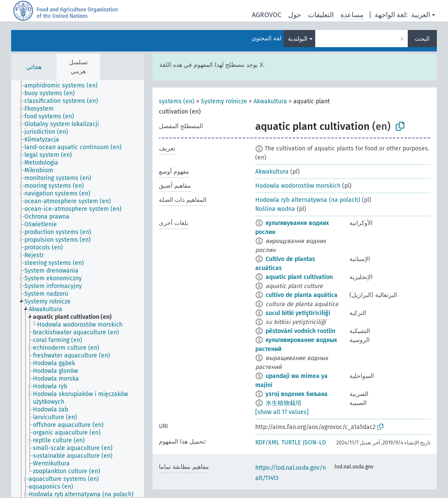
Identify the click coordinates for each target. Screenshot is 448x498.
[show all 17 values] (282, 412)
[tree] (78, 289)
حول (295, 15)
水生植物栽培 (284, 403)
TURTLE (291, 442)
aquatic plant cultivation (299, 277)
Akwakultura (270, 101)
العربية (421, 15)
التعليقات (321, 15)
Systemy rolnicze (224, 101)
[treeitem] (65, 86)
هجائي (34, 67)
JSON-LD (314, 442)
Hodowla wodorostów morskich (298, 186)
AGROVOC (267, 15)
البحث (422, 39)
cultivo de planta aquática (302, 295)
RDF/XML (267, 442)
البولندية (298, 39)
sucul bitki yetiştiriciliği (298, 313)
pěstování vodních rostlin (300, 331)
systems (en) (177, 101)
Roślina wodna (275, 209)
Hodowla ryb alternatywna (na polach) (308, 200)
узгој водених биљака (297, 394)
